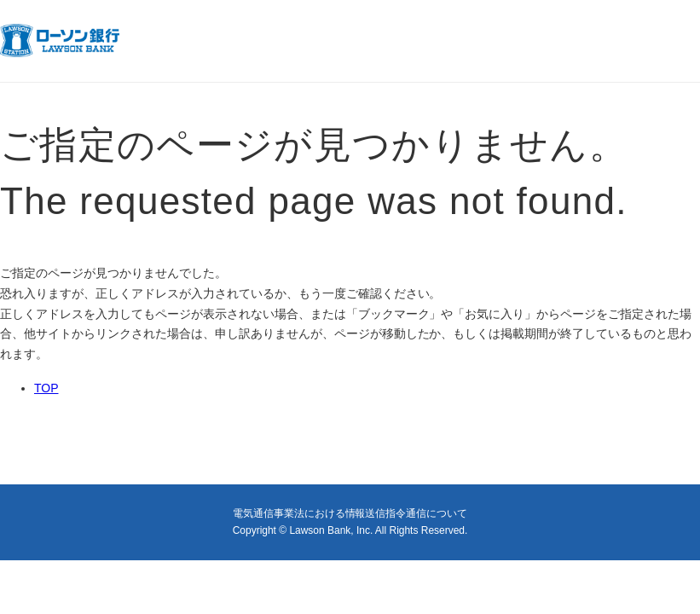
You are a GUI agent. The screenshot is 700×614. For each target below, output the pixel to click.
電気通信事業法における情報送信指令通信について (350, 513)
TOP (46, 388)
